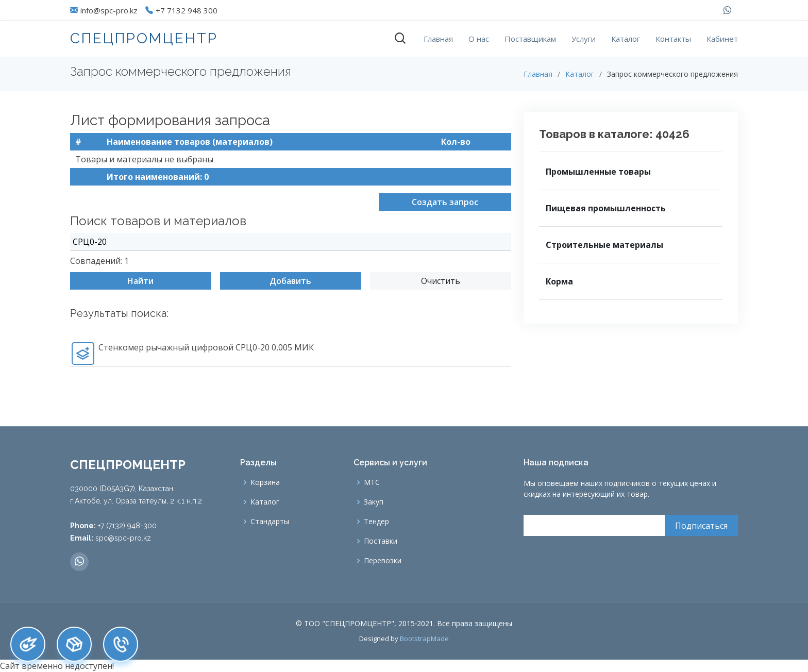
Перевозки (383, 561)
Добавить (290, 284)
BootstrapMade (424, 639)
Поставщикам (530, 39)
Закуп (374, 502)
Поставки (381, 541)
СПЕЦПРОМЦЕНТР (144, 38)
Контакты (673, 39)
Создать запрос (445, 205)
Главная (438, 39)
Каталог (626, 39)
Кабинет (722, 39)
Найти (140, 284)
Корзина (265, 482)
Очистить (441, 284)
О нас (479, 39)
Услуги (584, 39)
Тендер (376, 522)
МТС (372, 482)
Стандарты (270, 522)
